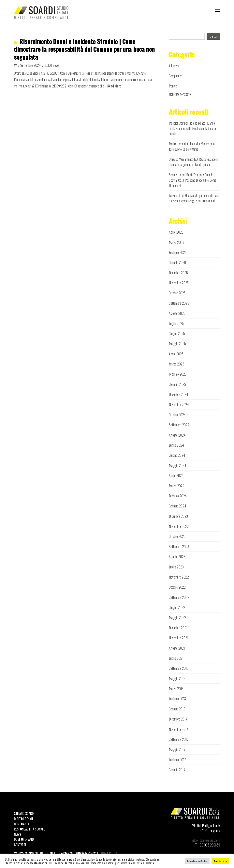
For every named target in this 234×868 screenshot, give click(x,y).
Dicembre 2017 (178, 719)
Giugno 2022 (177, 607)
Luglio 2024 (176, 445)
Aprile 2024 (176, 475)
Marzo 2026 (176, 242)
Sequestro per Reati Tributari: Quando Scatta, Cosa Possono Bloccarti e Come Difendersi (193, 180)
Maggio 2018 (177, 678)
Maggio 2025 (177, 344)
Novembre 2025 (179, 283)
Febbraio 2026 (178, 252)
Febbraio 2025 (178, 374)
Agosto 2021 (177, 648)
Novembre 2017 (178, 729)
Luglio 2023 (176, 567)
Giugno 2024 (177, 455)
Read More (114, 86)
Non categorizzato (180, 94)
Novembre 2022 (179, 577)
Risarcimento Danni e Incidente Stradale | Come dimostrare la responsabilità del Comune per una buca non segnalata (84, 49)
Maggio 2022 (177, 617)
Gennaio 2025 (177, 384)
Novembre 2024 (179, 405)
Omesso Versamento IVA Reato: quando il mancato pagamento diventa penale (193, 162)
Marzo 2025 (176, 364)
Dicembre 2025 (178, 273)
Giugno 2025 (177, 333)
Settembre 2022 (179, 597)
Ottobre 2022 (177, 587)
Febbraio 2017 (177, 760)
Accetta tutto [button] (220, 861)
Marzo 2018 (176, 689)
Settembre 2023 (179, 547)
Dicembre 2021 (178, 628)
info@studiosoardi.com (206, 840)
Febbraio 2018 (177, 699)
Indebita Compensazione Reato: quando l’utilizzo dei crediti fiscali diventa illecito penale (192, 128)
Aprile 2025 (176, 354)
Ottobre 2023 (177, 536)
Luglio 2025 (176, 323)
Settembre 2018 (179, 668)
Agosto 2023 (177, 557)
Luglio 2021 (176, 658)
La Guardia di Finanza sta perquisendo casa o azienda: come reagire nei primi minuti (194, 198)
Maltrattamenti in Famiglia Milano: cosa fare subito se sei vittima (192, 146)
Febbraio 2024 (178, 496)
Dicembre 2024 (178, 394)
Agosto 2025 (177, 313)
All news (52, 65)
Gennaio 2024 (177, 506)
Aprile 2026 (176, 232)
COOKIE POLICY (109, 853)
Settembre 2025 (179, 303)
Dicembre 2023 (178, 516)
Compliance (176, 76)
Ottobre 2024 (177, 415)
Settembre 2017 (179, 739)
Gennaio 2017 (177, 770)
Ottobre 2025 (177, 293)
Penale (173, 86)
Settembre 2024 (179, 425)
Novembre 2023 (179, 526)
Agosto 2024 (177, 435)
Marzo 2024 (177, 486)
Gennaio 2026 (177, 262)
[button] (218, 11)
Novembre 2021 (179, 638)
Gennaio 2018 (177, 709)
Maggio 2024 (177, 465)
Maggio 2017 (177, 749)
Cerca (213, 36)
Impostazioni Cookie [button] (197, 861)
